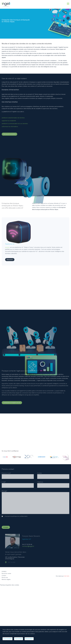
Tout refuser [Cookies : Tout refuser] (20, 640)
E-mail (4, 483)
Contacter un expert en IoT (12, 403)
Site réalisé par (61, 578)
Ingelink (7, 276)
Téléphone (40, 483)
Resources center (7, 576)
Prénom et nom (6, 474)
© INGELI (4, 574)
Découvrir (10, 288)
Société (39, 474)
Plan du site (5, 580)
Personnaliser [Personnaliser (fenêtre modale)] (31, 640)
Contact (4, 578)
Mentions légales (6, 582)
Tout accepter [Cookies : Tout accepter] (8, 640)
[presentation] (44, 521)
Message (4, 492)
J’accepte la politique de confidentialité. (16, 518)
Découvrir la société (10, 134)
